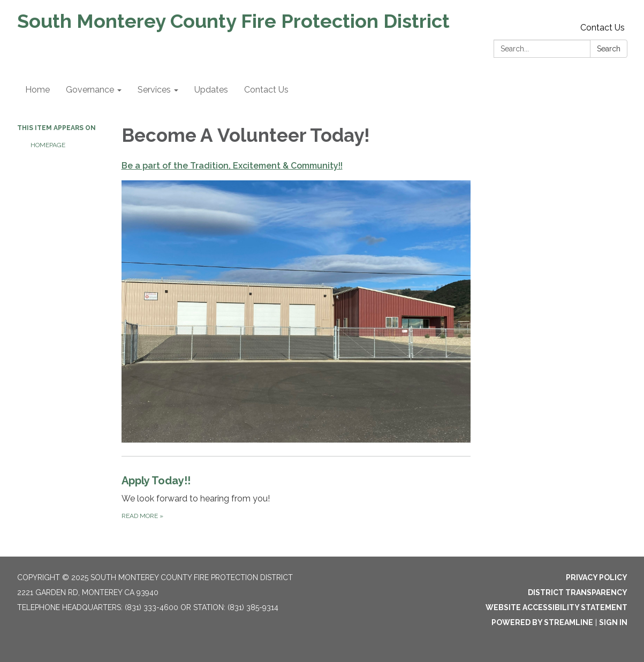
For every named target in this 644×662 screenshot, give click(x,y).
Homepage (48, 145)
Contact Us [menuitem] (266, 90)
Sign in (613, 622)
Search (609, 49)
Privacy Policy (597, 577)
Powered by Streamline (542, 622)
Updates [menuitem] (211, 90)
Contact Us (603, 28)
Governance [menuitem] (90, 90)
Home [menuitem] (37, 90)
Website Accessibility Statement (556, 607)
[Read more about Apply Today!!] (296, 497)
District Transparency (578, 592)
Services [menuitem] (154, 90)
